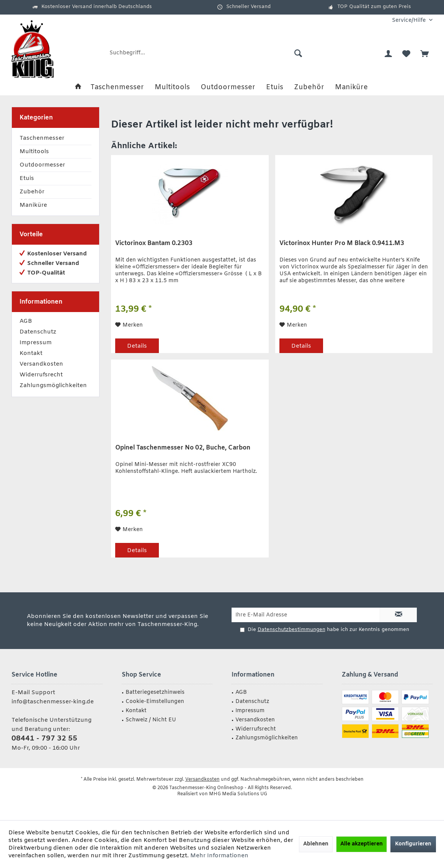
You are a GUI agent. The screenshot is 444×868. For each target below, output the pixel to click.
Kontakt (31, 353)
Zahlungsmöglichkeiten (53, 386)
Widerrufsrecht (41, 375)
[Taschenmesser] (117, 87)
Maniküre (33, 205)
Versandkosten (41, 364)
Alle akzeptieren (362, 844)
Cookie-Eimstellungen (155, 702)
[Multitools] (172, 87)
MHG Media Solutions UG (238, 794)
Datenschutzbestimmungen (291, 630)
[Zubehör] (309, 87)
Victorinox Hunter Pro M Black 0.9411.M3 (342, 244)
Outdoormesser (42, 165)
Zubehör (32, 192)
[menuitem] (409, 20)
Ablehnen (316, 844)
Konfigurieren (413, 844)
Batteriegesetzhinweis (155, 692)
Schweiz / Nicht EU (151, 720)
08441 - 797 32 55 (44, 739)
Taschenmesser (42, 138)
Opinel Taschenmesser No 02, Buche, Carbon (183, 448)
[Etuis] (275, 87)
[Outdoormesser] (228, 87)
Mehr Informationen (219, 856)
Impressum (36, 343)
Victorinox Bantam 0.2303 (154, 244)
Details (137, 346)
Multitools (34, 152)
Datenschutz (38, 332)
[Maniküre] (351, 87)
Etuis (27, 178)
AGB (26, 321)
